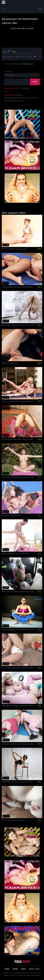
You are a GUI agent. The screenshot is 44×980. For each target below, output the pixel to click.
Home (7, 969)
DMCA (23, 969)
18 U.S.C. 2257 (34, 969)
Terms (15, 969)
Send (35, 82)
